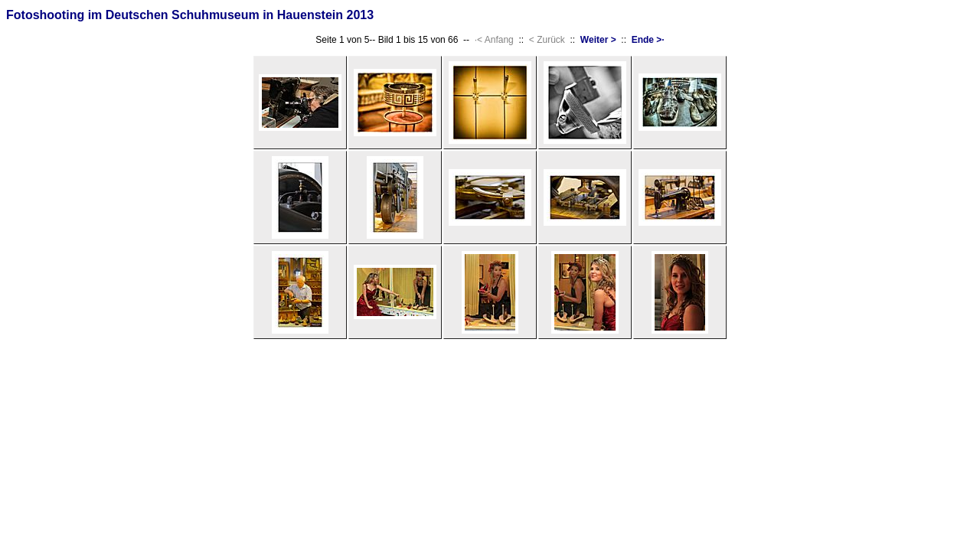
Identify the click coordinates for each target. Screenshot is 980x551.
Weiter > (598, 40)
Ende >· (648, 40)
